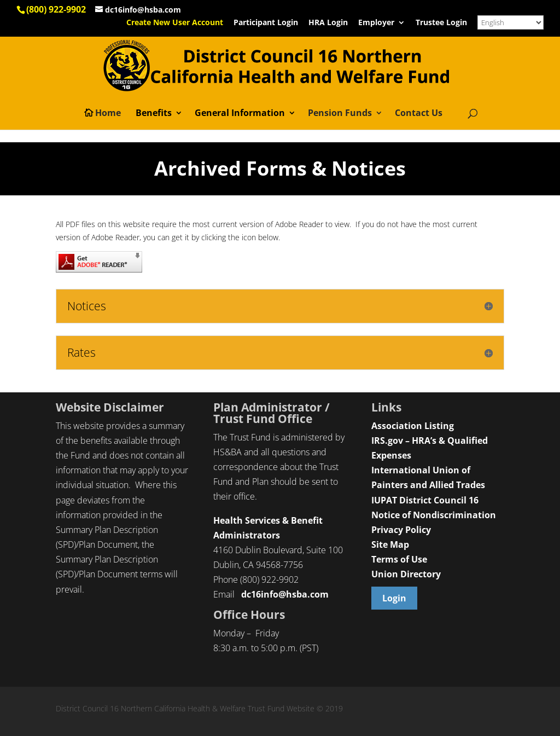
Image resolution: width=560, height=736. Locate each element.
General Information (240, 114)
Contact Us (419, 114)
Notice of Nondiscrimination (434, 515)
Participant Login (266, 23)
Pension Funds (340, 114)
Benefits (154, 114)
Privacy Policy (401, 530)
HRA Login (328, 23)
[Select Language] (511, 22)
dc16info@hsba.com (285, 594)
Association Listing (413, 426)
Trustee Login (441, 23)
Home (108, 114)
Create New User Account (175, 23)
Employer (376, 23)
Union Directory (406, 574)
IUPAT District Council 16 (425, 500)
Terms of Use (399, 559)
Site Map (390, 544)
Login (394, 598)
